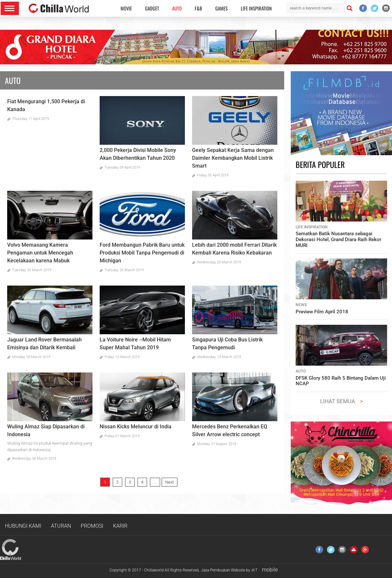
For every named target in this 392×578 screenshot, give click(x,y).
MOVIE (126, 8)
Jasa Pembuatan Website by (229, 570)
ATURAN (61, 526)
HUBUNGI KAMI (23, 526)
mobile (270, 570)
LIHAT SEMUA (338, 401)
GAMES (221, 8)
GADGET (152, 8)
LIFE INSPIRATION (256, 8)
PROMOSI (92, 526)
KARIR (120, 526)
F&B (198, 8)
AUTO (177, 8)
